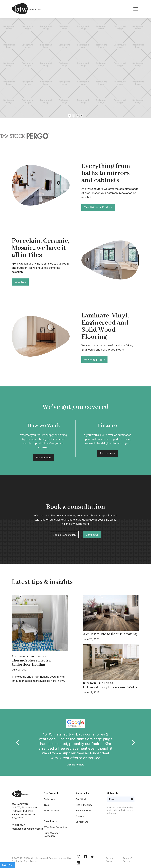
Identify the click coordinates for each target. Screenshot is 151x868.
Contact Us (92, 535)
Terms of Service (127, 860)
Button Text (7, 865)
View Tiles (20, 282)
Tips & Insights (84, 805)
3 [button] (78, 116)
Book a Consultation (64, 535)
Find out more (44, 457)
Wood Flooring (52, 811)
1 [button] (69, 116)
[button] (6, 59)
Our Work (81, 799)
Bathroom (49, 799)
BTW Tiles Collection (55, 827)
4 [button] (82, 116)
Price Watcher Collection (52, 834)
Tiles (46, 805)
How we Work (84, 811)
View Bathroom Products (98, 207)
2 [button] (73, 116)
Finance (80, 816)
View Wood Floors (94, 360)
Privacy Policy (110, 860)
